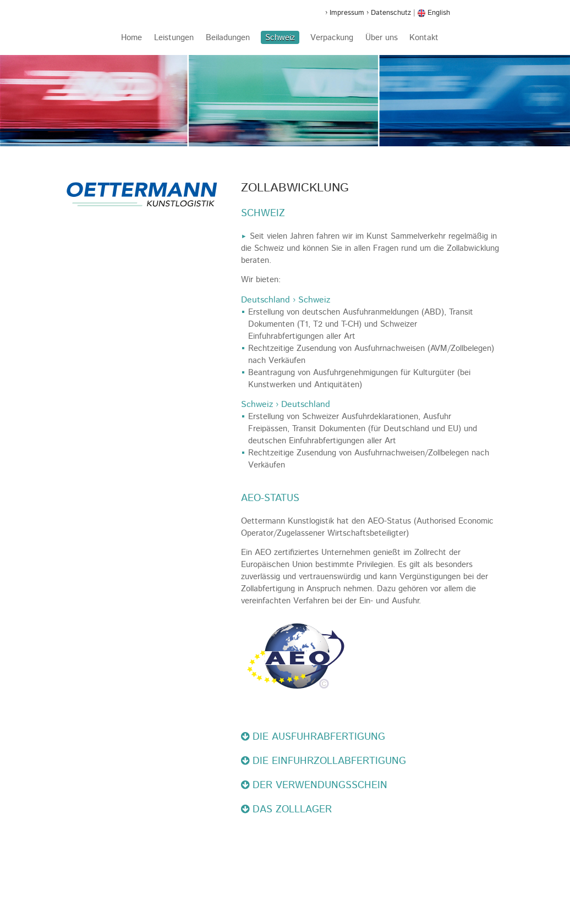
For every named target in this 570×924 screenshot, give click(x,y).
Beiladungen (228, 38)
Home (131, 38)
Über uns (382, 38)
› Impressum (345, 13)
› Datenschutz (389, 13)
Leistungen (174, 38)
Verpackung (332, 38)
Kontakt (424, 38)
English (434, 13)
